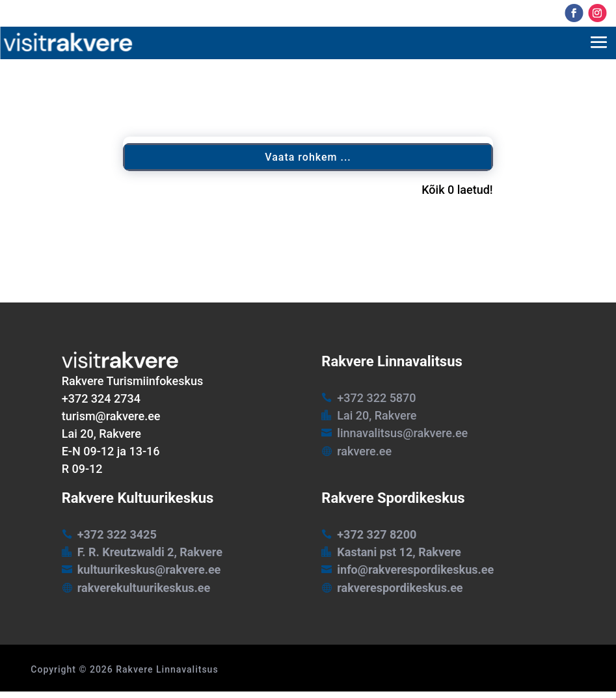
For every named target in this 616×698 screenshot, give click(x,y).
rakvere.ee (364, 451)
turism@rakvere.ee (111, 416)
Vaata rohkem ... (308, 157)
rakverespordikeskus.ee (400, 588)
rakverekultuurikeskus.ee (144, 588)
